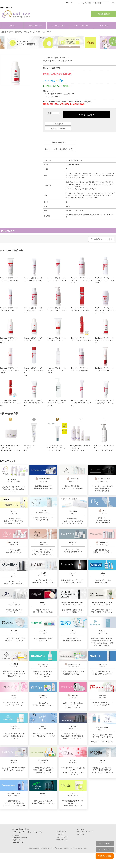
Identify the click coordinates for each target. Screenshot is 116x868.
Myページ (69, 3)
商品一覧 (12, 25)
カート (77, 3)
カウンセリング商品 (58, 25)
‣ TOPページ (59, 829)
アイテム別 (49, 96)
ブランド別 (49, 94)
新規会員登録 (104, 14)
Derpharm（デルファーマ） (65, 94)
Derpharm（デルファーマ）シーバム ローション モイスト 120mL (82, 280)
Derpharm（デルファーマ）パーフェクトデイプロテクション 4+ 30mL (105, 310)
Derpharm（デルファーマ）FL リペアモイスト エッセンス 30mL (10, 403)
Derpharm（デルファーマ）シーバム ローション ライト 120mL (105, 280)
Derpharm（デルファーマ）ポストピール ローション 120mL (9, 340)
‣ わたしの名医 (80, 834)
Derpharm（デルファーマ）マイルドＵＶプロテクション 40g (34, 403)
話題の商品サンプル (35, 25)
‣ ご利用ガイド (60, 834)
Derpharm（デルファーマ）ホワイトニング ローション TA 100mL (9, 370)
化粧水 (57, 96)
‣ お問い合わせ (80, 829)
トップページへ (105, 850)
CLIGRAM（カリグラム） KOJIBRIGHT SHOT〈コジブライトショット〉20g (57, 448)
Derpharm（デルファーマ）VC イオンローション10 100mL (57, 403)
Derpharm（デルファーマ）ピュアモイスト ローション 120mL (33, 310)
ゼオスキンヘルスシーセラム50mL (30, 448)
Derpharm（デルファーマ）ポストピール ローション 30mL (105, 340)
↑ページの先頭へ (105, 843)
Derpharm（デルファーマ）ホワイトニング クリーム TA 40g (81, 403)
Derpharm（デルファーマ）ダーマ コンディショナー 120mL (57, 370)
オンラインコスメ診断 (81, 25)
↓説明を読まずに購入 (105, 856)
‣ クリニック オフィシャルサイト (85, 832)
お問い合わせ (104, 25)
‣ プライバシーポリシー (62, 837)
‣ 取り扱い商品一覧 (61, 832)
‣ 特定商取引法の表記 (62, 840)
